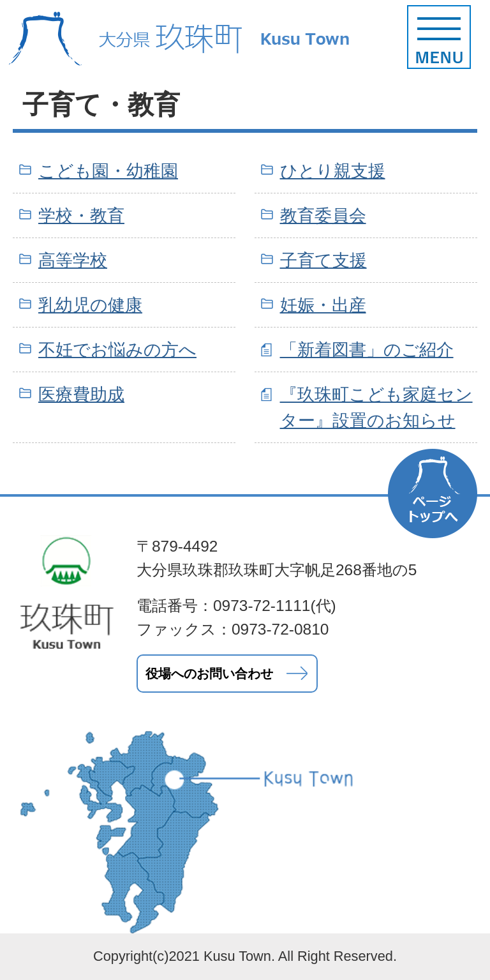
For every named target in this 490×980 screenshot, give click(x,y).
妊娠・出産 (323, 305)
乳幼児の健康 (90, 305)
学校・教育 (81, 215)
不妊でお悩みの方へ (117, 350)
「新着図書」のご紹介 (367, 350)
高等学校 (73, 260)
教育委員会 (323, 215)
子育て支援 (323, 260)
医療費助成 (81, 394)
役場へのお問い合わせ (209, 674)
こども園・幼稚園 (108, 171)
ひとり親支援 (333, 171)
